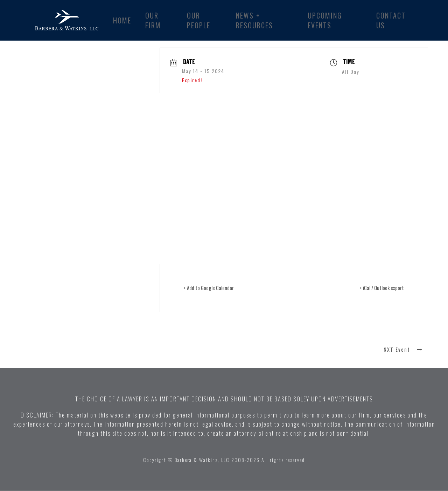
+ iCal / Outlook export (379, 288)
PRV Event (44, 350)
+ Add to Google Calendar (211, 288)
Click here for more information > (202, 217)
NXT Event (404, 350)
